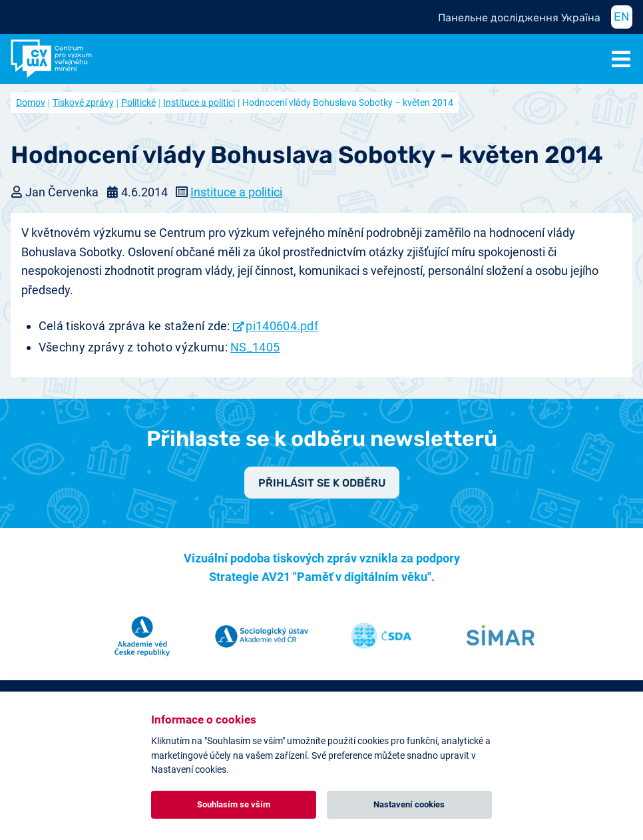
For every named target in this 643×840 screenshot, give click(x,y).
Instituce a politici (199, 103)
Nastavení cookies (409, 804)
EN (622, 17)
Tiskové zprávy (83, 103)
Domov (31, 103)
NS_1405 (255, 347)
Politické (138, 103)
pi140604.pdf (282, 326)
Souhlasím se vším (234, 804)
